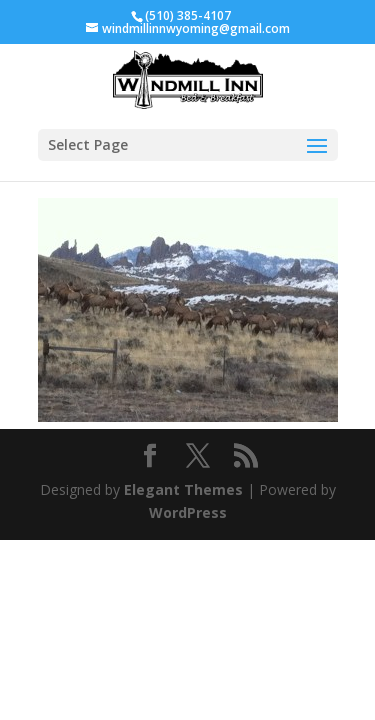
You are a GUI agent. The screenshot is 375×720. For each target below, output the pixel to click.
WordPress (188, 512)
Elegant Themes (183, 489)
